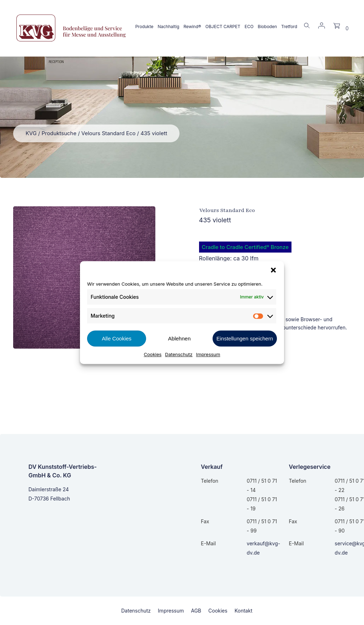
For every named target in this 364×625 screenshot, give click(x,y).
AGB (196, 611)
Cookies (153, 354)
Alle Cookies (116, 338)
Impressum (208, 354)
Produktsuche (59, 133)
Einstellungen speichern (245, 338)
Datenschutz (179, 354)
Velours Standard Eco (109, 133)
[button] (273, 270)
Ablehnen (179, 338)
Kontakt (243, 611)
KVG (31, 133)
